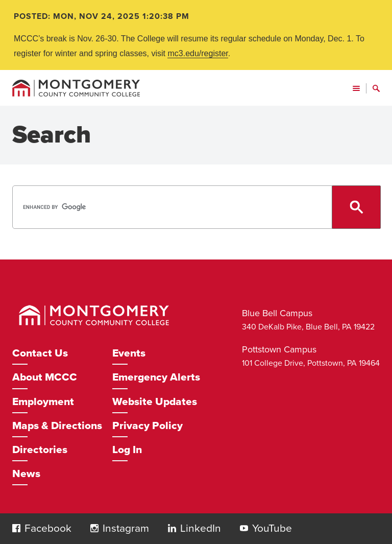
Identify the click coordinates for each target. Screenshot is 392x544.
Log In (127, 450)
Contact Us (40, 353)
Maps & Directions (57, 426)
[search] (195, 207)
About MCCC (45, 377)
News (26, 474)
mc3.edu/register (198, 53)
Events (129, 353)
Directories (40, 450)
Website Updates (155, 402)
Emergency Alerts (156, 377)
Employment (43, 402)
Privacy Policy (148, 426)
